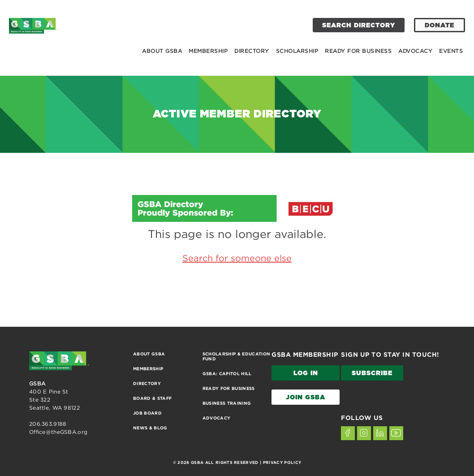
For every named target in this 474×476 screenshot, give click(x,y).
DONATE (440, 26)
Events (451, 51)
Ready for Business (358, 51)
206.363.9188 (48, 424)
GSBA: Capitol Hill (227, 374)
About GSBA (162, 51)
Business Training (227, 403)
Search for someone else (237, 258)
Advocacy (415, 51)
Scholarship (297, 51)
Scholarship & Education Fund (237, 356)
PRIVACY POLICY (282, 463)
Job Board (147, 413)
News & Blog (150, 428)
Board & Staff (152, 398)
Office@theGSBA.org (58, 432)
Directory (252, 51)
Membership (208, 51)
